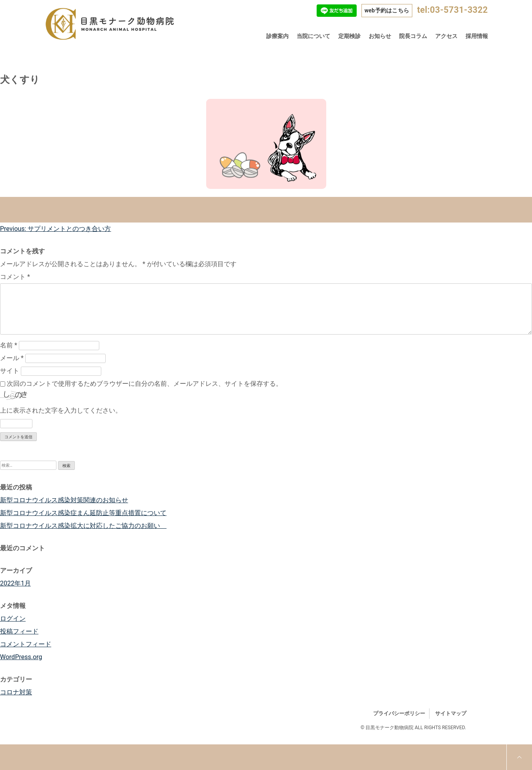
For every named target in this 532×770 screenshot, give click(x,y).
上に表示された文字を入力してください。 (61, 410)
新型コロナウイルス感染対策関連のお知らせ (64, 500)
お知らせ (380, 36)
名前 (9, 345)
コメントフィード (26, 644)
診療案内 (277, 36)
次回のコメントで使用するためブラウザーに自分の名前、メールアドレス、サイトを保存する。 (145, 384)
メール (12, 358)
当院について (313, 36)
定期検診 (349, 36)
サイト (10, 371)
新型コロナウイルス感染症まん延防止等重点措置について (83, 513)
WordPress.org (21, 657)
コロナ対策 (16, 692)
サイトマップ (451, 713)
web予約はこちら (387, 10)
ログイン (13, 619)
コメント (15, 277)
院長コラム (413, 36)
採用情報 (477, 36)
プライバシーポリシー (399, 713)
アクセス (446, 36)
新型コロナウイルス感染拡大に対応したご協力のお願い (83, 526)
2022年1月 (15, 583)
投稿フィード (19, 631)
